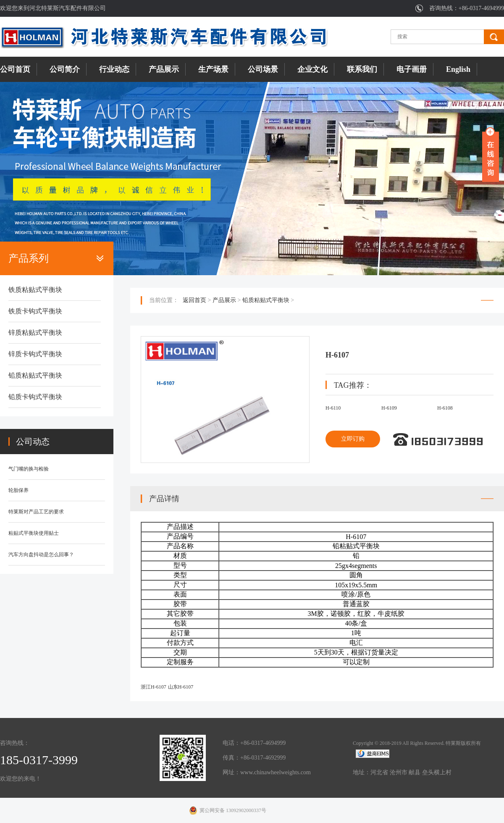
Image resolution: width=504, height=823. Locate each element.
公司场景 (263, 69)
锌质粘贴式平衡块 (35, 333)
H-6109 (389, 408)
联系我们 (362, 69)
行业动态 (114, 69)
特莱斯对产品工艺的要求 (36, 512)
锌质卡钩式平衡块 (35, 354)
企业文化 (312, 69)
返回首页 (194, 300)
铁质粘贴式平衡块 (35, 290)
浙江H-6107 (154, 687)
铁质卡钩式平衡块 (35, 311)
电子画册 (412, 69)
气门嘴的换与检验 (29, 469)
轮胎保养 (18, 490)
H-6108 (445, 408)
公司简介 (65, 69)
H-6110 (333, 408)
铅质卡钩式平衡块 (35, 397)
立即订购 (353, 439)
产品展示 (164, 69)
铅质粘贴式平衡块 (35, 375)
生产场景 (213, 69)
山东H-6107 (181, 687)
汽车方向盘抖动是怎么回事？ (41, 555)
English (458, 69)
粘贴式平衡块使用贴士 (34, 533)
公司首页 (15, 69)
